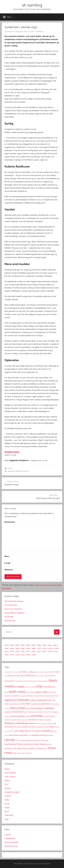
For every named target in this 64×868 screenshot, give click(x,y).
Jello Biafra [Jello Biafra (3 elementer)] (39, 712)
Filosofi (7, 788)
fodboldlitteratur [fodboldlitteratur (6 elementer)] (45, 700)
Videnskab (9, 815)
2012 (17, 651)
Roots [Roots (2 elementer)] (29, 735)
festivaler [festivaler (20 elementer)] (24, 700)
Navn (7, 556)
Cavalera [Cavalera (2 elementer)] (33, 687)
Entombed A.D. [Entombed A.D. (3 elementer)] (30, 696)
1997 (28, 648)
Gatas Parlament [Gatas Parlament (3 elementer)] (15, 704)
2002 (45, 648)
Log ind (8, 835)
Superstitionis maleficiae (15, 613)
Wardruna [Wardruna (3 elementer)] (28, 753)
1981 (12, 645)
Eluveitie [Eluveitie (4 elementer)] (15, 696)
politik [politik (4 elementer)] (16, 731)
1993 (6, 648)
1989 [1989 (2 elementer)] (28, 672)
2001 (39, 648)
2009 (56, 648)
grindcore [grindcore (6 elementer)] (46, 704)
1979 (6, 645)
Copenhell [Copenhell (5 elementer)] (47, 687)
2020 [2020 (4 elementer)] (14, 676)
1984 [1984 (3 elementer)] (20, 672)
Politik (7, 808)
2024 (28, 655)
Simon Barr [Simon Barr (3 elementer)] (45, 740)
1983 (17, 645)
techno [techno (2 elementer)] (46, 748)
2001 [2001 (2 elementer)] (38, 672)
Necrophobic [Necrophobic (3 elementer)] (39, 727)
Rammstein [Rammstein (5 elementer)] (14, 735)
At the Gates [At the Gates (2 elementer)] (18, 681)
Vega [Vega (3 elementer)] (18, 753)
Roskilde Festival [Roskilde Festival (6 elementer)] (39, 735)
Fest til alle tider (11, 605)
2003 (50, 648)
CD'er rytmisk (10, 777)
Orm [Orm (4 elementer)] (12, 731)
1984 (22, 645)
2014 (28, 651)
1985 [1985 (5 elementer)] (24, 672)
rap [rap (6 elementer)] (20, 735)
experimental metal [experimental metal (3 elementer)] (42, 696)
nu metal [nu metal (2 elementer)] (7, 731)
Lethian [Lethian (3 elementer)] (7, 720)
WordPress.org (11, 846)
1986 (33, 645)
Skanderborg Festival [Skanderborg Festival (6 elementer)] (14, 744)
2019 (55, 651)
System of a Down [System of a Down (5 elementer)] (36, 748)
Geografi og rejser (12, 792)
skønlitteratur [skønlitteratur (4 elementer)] (29, 744)
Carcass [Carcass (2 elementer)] (27, 687)
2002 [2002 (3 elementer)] (42, 672)
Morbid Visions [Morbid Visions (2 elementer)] (49, 724)
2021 (12, 655)
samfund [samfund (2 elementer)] (18, 740)
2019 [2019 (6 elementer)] (10, 676)
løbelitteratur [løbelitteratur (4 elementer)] (33, 720)
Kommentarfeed (11, 842)
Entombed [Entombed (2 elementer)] (22, 696)
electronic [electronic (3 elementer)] (8, 696)
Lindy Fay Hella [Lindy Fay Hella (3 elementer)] (15, 720)
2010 (6, 651)
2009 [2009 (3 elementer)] (46, 672)
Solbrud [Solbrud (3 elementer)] (48, 744)
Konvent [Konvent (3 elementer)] (46, 716)
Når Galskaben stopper (14, 601)
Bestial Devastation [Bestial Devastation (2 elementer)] (43, 681)
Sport (7, 811)
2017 (44, 651)
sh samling (32, 5)
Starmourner (10, 621)
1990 (44, 645)
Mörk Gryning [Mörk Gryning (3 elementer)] (18, 727)
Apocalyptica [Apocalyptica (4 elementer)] (9, 681)
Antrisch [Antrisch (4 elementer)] (52, 676)
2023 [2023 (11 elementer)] (29, 675)
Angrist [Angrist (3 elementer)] (46, 676)
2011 (12, 651)
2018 (50, 651)
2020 (7, 655)
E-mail (8, 563)
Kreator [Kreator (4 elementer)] (52, 716)
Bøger (7, 769)
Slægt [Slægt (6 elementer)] (43, 744)
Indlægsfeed (10, 838)
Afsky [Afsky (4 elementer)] (34, 676)
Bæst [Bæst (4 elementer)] (16, 687)
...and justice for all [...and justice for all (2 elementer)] (10, 672)
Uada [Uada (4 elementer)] (14, 753)
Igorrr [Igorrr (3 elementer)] (26, 712)
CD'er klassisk (10, 773)
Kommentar (10, 522)
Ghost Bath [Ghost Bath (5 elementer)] (25, 704)
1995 (17, 648)
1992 (55, 645)
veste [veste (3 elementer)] (23, 753)
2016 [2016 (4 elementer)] (53, 672)
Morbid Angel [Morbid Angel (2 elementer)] (41, 724)
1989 (39, 645)
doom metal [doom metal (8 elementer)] (41, 692)
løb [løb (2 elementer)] (27, 720)
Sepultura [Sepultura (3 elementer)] (37, 740)
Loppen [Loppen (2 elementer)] (23, 720)
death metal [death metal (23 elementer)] (17, 692)
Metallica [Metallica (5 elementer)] (33, 723)
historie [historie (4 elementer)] (28, 708)
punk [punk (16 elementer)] (46, 731)
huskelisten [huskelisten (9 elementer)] (49, 708)
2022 (17, 655)
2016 (39, 651)
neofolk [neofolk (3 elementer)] (47, 727)
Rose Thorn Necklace (13, 609)
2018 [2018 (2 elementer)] (6, 676)
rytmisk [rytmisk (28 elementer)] (10, 740)
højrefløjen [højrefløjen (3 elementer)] (8, 712)
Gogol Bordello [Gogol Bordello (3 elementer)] (36, 704)
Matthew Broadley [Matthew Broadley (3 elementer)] (45, 720)
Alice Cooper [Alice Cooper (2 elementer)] (40, 676)
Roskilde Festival (12, 452)
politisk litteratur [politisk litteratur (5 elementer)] (25, 731)
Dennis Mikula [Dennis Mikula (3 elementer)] (30, 692)
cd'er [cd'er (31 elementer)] (39, 686)
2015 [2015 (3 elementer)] (50, 672)
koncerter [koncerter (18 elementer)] (37, 716)
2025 (34, 655)
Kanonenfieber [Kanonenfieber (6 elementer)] (18, 716)
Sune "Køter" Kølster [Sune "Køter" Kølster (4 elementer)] (20, 748)
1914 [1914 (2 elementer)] (17, 672)
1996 (23, 648)
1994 (12, 648)
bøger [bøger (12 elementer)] (21, 687)
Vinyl (7, 819)
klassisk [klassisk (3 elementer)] (28, 716)
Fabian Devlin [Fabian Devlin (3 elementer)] (54, 696)
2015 (33, 651)
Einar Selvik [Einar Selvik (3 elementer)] (52, 692)
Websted (8, 570)
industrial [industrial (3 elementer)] (32, 712)
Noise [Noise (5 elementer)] (52, 727)
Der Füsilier (9, 617)
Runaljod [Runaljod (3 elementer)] (50, 735)
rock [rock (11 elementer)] (25, 735)
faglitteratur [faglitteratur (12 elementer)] (11, 700)
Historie (8, 796)
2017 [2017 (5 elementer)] (57, 672)
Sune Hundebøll (37, 32)
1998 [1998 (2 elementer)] (35, 672)
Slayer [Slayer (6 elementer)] (37, 744)
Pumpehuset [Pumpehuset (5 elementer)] (38, 731)
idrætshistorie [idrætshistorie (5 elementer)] (18, 712)
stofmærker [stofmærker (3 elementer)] (9, 748)
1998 (34, 648)
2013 (22, 651)
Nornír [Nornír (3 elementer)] (57, 727)
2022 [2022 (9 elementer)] (23, 676)
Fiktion (7, 781)
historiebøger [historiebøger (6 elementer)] (37, 708)
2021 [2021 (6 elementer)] (18, 676)
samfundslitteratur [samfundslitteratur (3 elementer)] (27, 740)
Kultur (7, 800)
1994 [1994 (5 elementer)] (31, 672)
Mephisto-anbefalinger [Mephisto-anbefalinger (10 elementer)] (16, 723)
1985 (28, 645)
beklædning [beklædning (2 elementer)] (26, 681)
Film (6, 784)
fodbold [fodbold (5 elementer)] (33, 700)
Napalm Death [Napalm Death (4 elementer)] (29, 727)
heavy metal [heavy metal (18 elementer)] (17, 708)
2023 (23, 655)
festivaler (11, 471)
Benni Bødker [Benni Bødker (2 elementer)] (33, 681)
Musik (10, 468)
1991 (50, 645)
